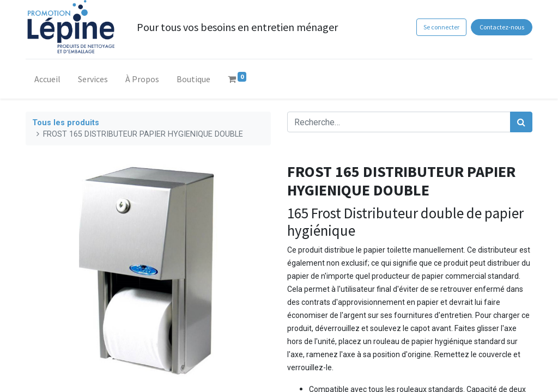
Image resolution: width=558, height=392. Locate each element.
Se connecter (441, 27)
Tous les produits (66, 123)
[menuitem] (47, 81)
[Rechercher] (521, 122)
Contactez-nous (502, 27)
